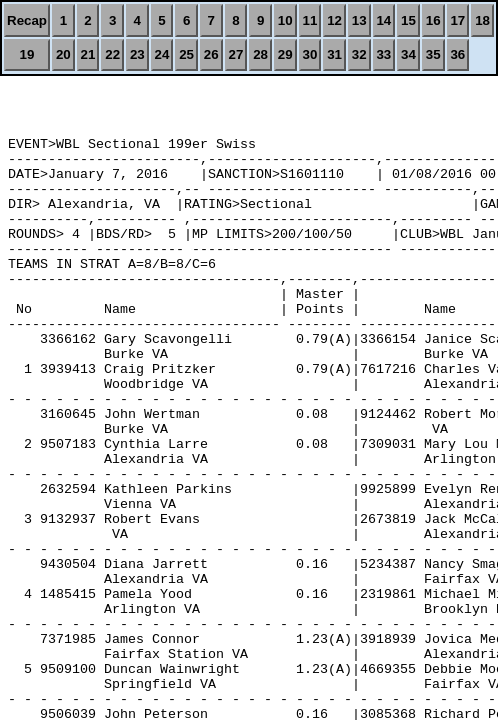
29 (285, 54)
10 (285, 20)
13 (359, 20)
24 (162, 54)
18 (482, 20)
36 (457, 54)
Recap (27, 20)
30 (309, 54)
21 (88, 54)
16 (433, 20)
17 (457, 20)
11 (309, 20)
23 (137, 54)
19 (27, 54)
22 (112, 54)
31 (334, 54)
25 (186, 54)
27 (236, 54)
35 (433, 54)
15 (408, 20)
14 (383, 20)
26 (211, 54)
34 (408, 54)
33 (383, 54)
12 (334, 20)
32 (359, 54)
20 (63, 54)
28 (260, 54)
